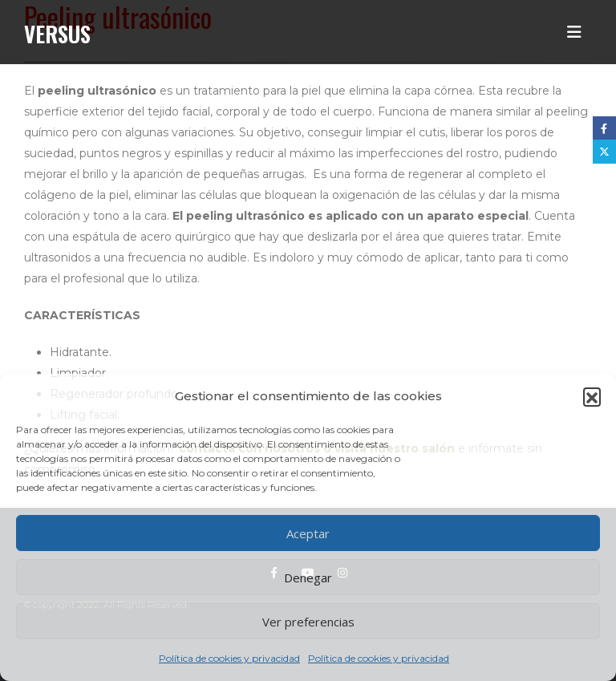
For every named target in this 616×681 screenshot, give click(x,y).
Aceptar (308, 533)
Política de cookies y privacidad (229, 658)
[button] (592, 396)
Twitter (604, 151)
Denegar (308, 578)
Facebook (604, 128)
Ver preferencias (308, 622)
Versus (57, 34)
